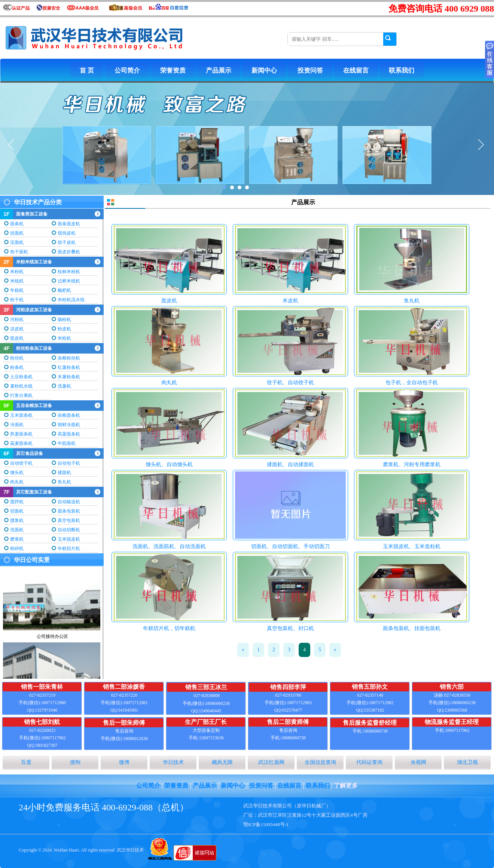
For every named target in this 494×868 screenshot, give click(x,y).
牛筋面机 (67, 443)
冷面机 (17, 425)
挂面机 (17, 233)
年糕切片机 (69, 548)
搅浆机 (17, 520)
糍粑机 (64, 290)
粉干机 (17, 300)
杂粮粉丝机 (69, 358)
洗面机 (17, 530)
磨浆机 (17, 539)
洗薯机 (64, 386)
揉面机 (64, 473)
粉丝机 (17, 358)
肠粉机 (64, 320)
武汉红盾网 (271, 762)
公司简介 (127, 71)
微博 (124, 762)
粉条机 (17, 367)
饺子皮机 (67, 242)
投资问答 (310, 71)
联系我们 (402, 71)
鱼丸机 (64, 482)
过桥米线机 (69, 281)
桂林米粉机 (69, 272)
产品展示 (219, 71)
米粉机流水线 (71, 300)
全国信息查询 (320, 762)
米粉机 (17, 272)
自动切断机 (69, 530)
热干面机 (19, 252)
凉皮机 (17, 329)
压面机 (17, 242)
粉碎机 (17, 548)
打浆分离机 (21, 395)
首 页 (87, 71)
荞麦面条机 (21, 434)
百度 (26, 762)
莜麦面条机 (21, 443)
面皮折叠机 (69, 252)
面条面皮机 (69, 224)
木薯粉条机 (69, 377)
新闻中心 (264, 71)
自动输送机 (69, 502)
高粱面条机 (69, 434)
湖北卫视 (467, 762)
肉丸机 (17, 482)
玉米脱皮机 (69, 539)
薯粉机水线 (21, 386)
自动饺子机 (21, 463)
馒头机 (17, 473)
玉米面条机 (21, 415)
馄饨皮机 (67, 233)
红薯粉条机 (69, 367)
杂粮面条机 (69, 415)
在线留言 (356, 71)
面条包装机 (69, 511)
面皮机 (17, 338)
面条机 (17, 224)
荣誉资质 (173, 71)
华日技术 (173, 762)
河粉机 (17, 320)
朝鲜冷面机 (69, 425)
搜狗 (75, 762)
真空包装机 (69, 520)
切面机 (17, 511)
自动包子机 (69, 463)
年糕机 (17, 290)
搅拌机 (17, 502)
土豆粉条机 (21, 377)
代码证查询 (369, 762)
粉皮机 (64, 329)
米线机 (17, 281)
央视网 (418, 762)
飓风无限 (222, 762)
